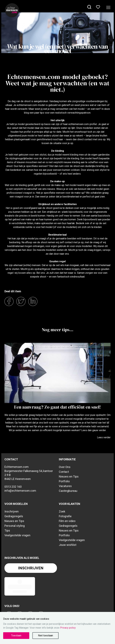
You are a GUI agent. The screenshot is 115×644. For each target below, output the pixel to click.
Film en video (67, 521)
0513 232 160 (13, 487)
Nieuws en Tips (69, 476)
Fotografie (65, 516)
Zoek (62, 511)
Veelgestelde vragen (17, 535)
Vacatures (65, 486)
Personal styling (15, 526)
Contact (64, 472)
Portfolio (64, 481)
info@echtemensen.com (20, 491)
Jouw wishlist (68, 545)
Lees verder (104, 437)
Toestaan (16, 636)
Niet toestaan (45, 636)
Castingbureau (68, 491)
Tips (7, 530)
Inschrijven (12, 511)
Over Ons (65, 467)
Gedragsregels (14, 516)
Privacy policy (68, 628)
